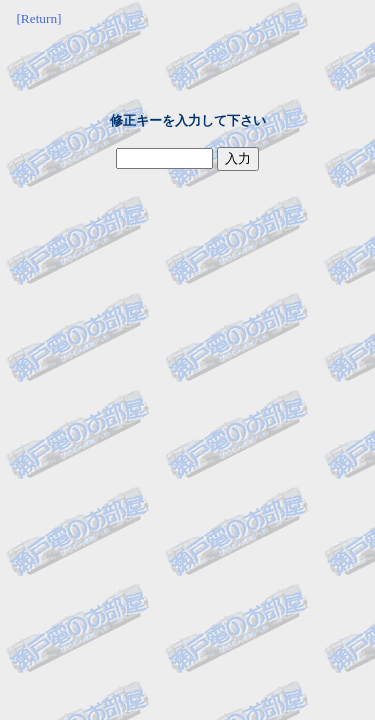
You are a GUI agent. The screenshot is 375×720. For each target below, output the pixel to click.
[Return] (38, 18)
